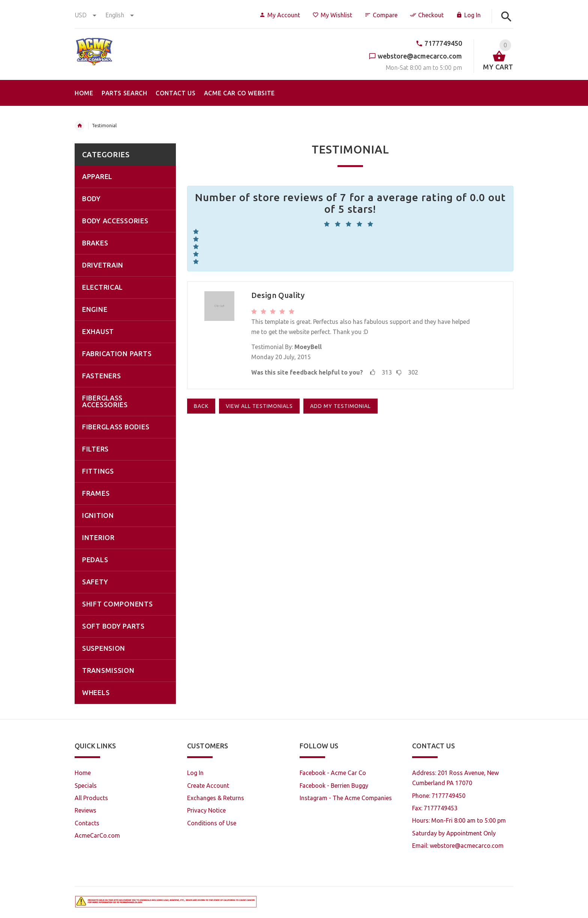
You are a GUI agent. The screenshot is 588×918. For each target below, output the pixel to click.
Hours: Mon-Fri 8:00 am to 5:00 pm (459, 820)
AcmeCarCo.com (97, 835)
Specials (86, 786)
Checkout (427, 15)
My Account (280, 15)
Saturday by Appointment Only (454, 833)
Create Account (208, 786)
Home (79, 126)
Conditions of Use (212, 823)
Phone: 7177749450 (439, 796)
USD (86, 15)
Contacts (87, 823)
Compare (381, 15)
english (120, 15)
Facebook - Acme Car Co (333, 773)
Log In (468, 15)
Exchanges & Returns (216, 798)
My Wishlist (332, 15)
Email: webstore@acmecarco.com (458, 846)
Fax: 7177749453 (435, 808)
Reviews (85, 810)
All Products (91, 798)
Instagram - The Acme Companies (346, 798)
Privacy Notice (206, 810)
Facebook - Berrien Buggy (334, 786)
